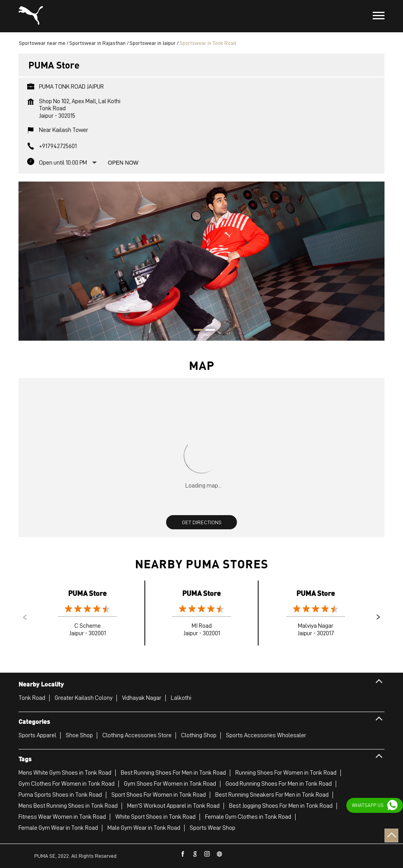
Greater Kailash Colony (84, 698)
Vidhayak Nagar (142, 698)
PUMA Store (87, 593)
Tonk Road (32, 698)
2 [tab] (207, 331)
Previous (25, 617)
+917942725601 (58, 146)
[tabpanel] (201, 261)
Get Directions (202, 522)
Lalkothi (181, 698)
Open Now (123, 163)
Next (378, 617)
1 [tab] (196, 331)
